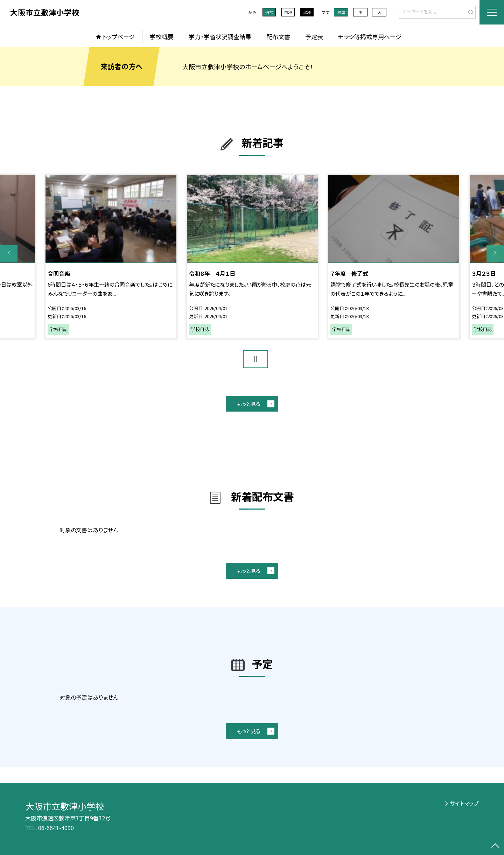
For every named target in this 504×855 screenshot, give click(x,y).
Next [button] (495, 253)
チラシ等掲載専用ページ (370, 37)
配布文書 (278, 37)
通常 (269, 12)
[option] (111, 257)
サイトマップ (464, 803)
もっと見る (249, 404)
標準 (341, 12)
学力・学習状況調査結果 (220, 37)
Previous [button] (9, 253)
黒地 (307, 12)
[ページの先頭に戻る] (495, 846)
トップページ (119, 37)
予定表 (314, 37)
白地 (288, 12)
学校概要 (162, 37)
